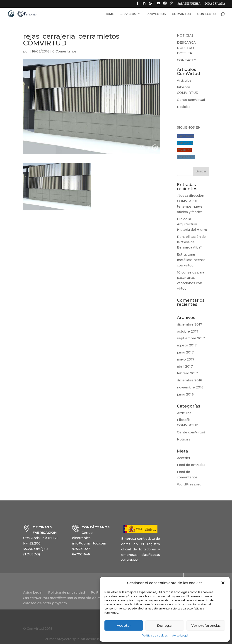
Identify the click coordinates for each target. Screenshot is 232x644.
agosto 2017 (187, 345)
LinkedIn (185, 143)
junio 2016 (185, 394)
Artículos (184, 80)
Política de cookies (155, 635)
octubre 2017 (188, 331)
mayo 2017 (186, 359)
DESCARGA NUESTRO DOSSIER (186, 48)
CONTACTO (206, 14)
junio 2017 (185, 352)
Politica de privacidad (67, 592)
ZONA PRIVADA (215, 4)
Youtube (185, 150)
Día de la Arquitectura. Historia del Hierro (192, 224)
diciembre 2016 (190, 380)
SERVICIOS (128, 14)
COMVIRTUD (181, 14)
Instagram (186, 157)
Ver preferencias (206, 625)
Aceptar (124, 625)
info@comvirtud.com (89, 543)
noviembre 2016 (190, 387)
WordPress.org (189, 484)
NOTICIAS (185, 35)
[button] (223, 583)
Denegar (165, 625)
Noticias (184, 107)
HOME (109, 14)
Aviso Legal (180, 635)
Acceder (184, 458)
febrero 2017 (187, 373)
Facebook (186, 136)
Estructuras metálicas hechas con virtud (191, 260)
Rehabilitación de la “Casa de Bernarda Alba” (191, 242)
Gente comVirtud (191, 100)
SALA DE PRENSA (189, 4)
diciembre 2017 (190, 324)
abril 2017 (185, 366)
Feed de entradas (191, 465)
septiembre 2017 (191, 338)
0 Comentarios (64, 51)
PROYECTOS (156, 14)
